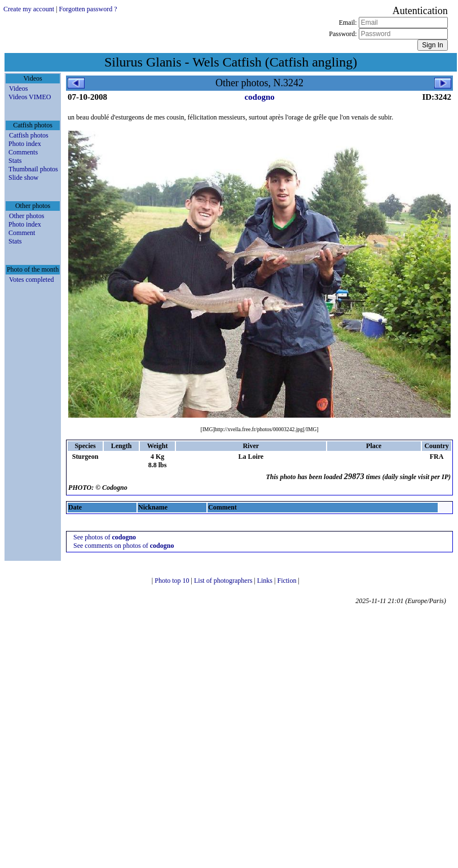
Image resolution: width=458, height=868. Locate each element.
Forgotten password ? (88, 9)
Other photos (27, 216)
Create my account (29, 9)
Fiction (287, 581)
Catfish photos (29, 135)
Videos (18, 88)
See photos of (105, 537)
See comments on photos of (124, 546)
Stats (15, 161)
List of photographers (224, 581)
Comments (23, 152)
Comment (22, 233)
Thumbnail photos (33, 169)
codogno (259, 97)
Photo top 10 (173, 581)
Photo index (25, 144)
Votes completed (31, 280)
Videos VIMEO (30, 97)
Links (266, 581)
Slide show (23, 178)
